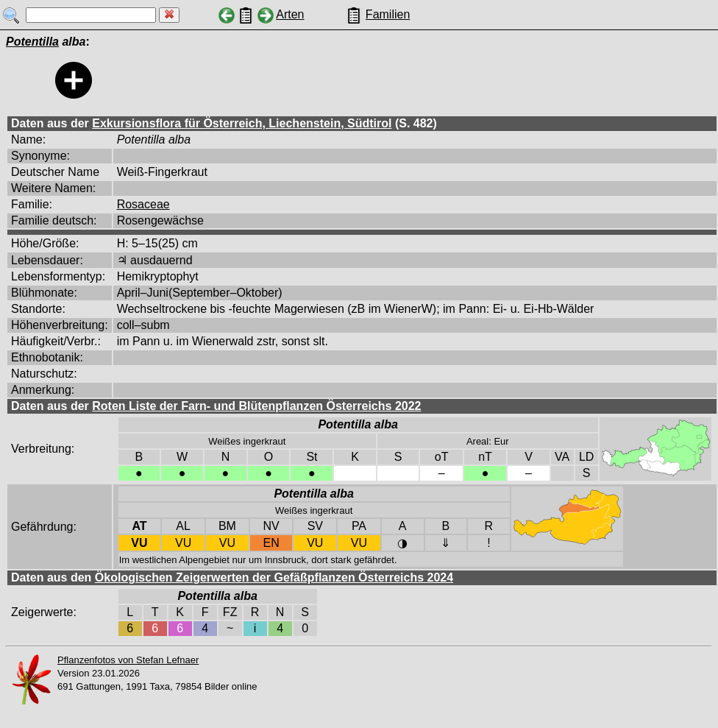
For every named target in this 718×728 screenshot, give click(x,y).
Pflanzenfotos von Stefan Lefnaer (128, 660)
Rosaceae (143, 204)
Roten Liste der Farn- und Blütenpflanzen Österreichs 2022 (256, 406)
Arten (290, 14)
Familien (388, 14)
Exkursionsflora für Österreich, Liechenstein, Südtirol (242, 123)
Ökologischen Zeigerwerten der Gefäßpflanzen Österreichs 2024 (274, 577)
